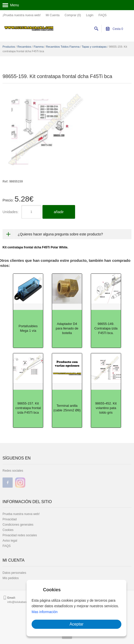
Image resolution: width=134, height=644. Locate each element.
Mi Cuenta (53, 15)
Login (90, 15)
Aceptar (76, 624)
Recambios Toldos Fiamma (63, 47)
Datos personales (14, 573)
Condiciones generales (18, 525)
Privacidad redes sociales (20, 535)
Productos (9, 47)
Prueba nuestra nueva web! (21, 514)
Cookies (8, 530)
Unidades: (10, 212)
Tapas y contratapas (94, 47)
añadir (59, 212)
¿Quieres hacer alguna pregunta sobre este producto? (60, 234)
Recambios (24, 47)
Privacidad (10, 519)
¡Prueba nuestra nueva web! (22, 15)
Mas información (45, 612)
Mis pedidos (11, 578)
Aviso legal (10, 541)
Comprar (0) (73, 15)
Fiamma (39, 47)
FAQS (103, 15)
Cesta (114, 29)
